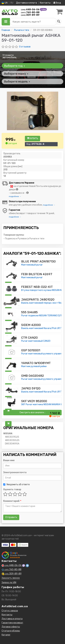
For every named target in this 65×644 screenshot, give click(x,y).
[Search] (59, 22)
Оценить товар (12, 489)
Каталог (6, 635)
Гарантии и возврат (12, 623)
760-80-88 (30, 12)
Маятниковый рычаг (32, 265)
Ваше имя (9, 460)
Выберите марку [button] (16, 74)
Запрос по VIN (9, 583)
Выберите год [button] (15, 66)
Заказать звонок (11, 578)
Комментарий (12, 501)
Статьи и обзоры (11, 631)
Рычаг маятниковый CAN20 (36, 341)
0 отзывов (25, 47)
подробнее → (15, 196)
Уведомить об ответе (16, 484)
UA (5, 3)
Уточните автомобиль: (10, 56)
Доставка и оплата (26, 3)
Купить (32, 138)
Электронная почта (15, 472)
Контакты (45, 3)
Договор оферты (11, 627)
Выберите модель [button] (17, 81)
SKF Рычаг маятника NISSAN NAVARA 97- (43, 404)
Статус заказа (10, 611)
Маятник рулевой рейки (34, 366)
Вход (57, 3)
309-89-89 (30, 15)
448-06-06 (30, 10)
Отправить (11, 517)
